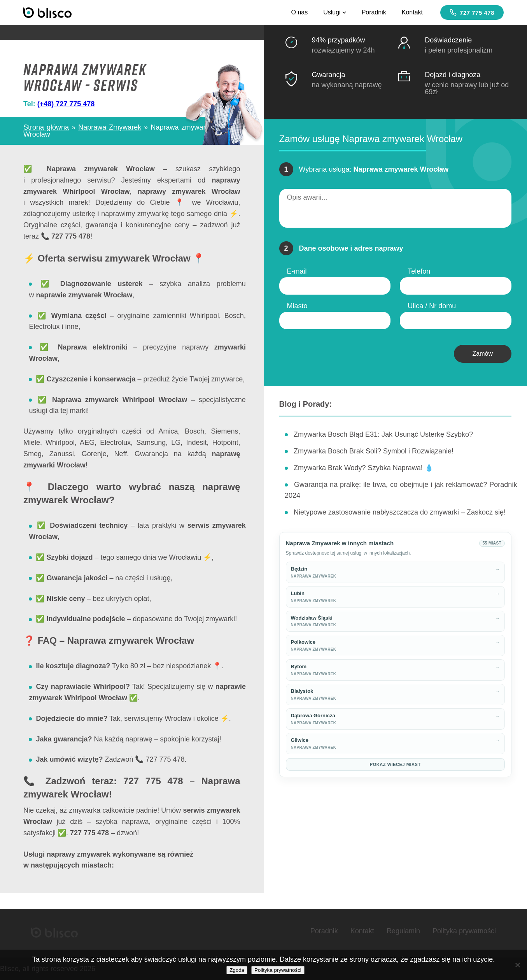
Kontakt (412, 12)
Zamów (483, 354)
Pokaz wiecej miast (395, 764)
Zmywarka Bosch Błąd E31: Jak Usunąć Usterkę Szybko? (383, 434)
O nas (299, 12)
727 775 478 (472, 12)
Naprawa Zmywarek (110, 127)
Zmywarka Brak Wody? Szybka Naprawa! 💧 (363, 468)
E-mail (297, 271)
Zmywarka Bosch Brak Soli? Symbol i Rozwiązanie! (374, 451)
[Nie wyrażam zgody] (517, 965)
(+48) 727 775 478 (66, 104)
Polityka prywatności (464, 931)
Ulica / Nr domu (432, 306)
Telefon (419, 271)
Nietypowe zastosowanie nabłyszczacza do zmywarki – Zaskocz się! (400, 512)
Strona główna (46, 127)
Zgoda (237, 970)
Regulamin (403, 931)
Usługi (334, 12)
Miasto (297, 306)
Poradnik (374, 12)
